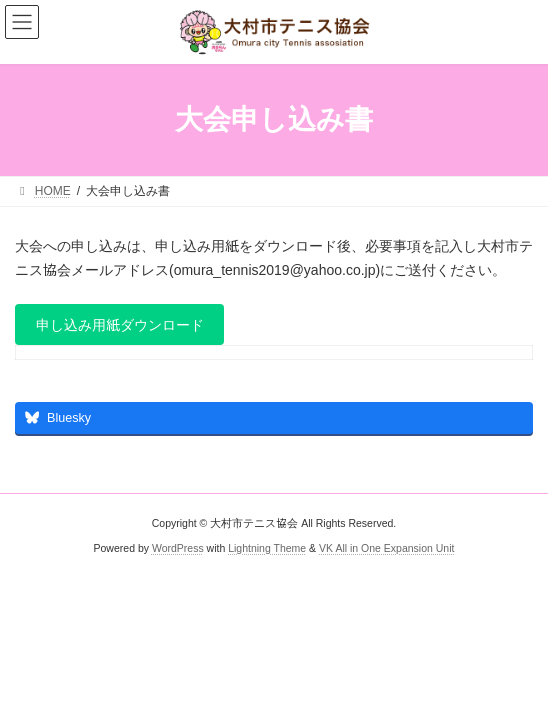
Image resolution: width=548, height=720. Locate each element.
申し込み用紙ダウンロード (120, 325)
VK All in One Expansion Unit (386, 548)
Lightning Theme (267, 548)
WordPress (178, 548)
